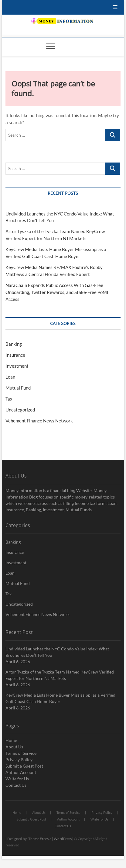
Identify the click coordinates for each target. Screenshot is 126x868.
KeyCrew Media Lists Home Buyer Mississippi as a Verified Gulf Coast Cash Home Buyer (60, 698)
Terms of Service (21, 753)
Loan (10, 377)
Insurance (15, 355)
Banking (14, 344)
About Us (14, 747)
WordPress (63, 839)
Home (11, 740)
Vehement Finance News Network (39, 421)
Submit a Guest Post (24, 766)
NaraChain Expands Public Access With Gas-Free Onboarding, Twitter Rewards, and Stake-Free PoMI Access (57, 292)
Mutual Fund (18, 388)
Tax (9, 399)
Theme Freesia (40, 839)
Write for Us (17, 779)
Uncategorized (20, 410)
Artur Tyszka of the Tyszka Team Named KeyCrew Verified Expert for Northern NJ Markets (60, 675)
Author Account (21, 772)
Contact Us (16, 785)
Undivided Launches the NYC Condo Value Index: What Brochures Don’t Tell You (57, 652)
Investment (17, 366)
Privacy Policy (19, 759)
